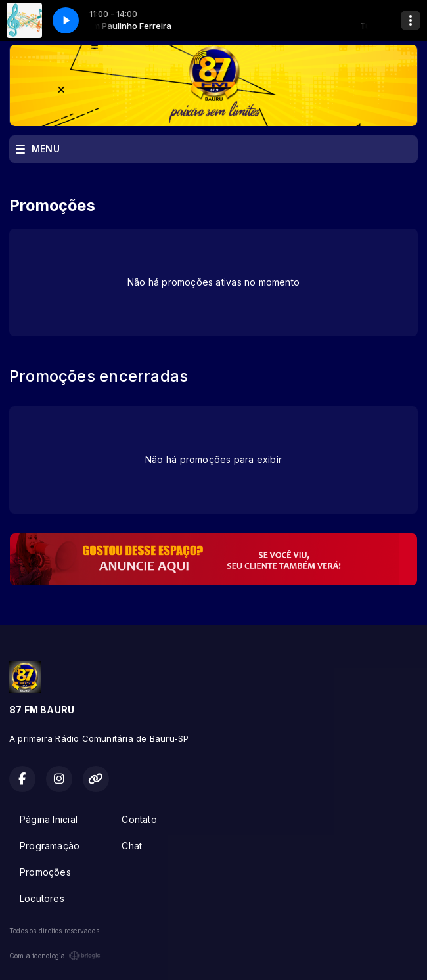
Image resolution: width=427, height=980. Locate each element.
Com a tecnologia (55, 956)
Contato (139, 819)
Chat (132, 846)
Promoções (45, 872)
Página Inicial (49, 819)
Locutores (42, 898)
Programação (50, 846)
